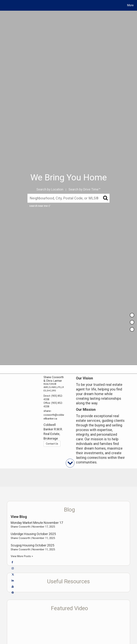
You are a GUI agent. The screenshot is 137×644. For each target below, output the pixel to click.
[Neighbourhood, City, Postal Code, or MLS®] (69, 198)
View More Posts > (22, 556)
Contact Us (52, 444)
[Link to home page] (3, 5)
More (130, 5)
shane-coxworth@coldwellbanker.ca (54, 415)
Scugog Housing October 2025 (32, 545)
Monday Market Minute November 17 (37, 523)
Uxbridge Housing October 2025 (33, 534)
